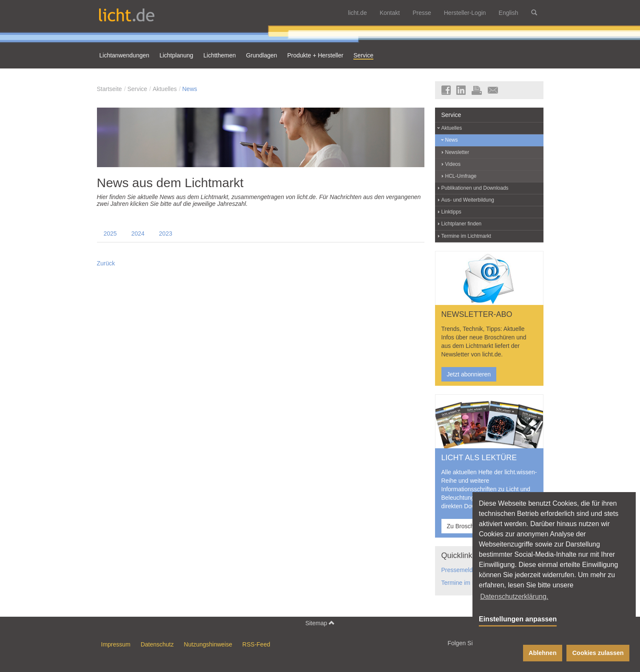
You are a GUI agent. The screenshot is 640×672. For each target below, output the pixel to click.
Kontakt (390, 13)
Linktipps (451, 212)
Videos (453, 164)
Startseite (110, 89)
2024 (138, 233)
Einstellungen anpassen (518, 619)
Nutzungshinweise (208, 644)
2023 (166, 233)
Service (137, 89)
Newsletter (457, 152)
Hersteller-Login (465, 13)
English (509, 13)
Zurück (106, 263)
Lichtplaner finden (462, 224)
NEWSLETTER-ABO (477, 314)
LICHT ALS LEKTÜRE (479, 458)
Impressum (116, 644)
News (189, 89)
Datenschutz (157, 644)
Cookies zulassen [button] (598, 653)
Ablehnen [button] (543, 653)
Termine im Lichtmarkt (466, 236)
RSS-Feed (256, 644)
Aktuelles (165, 89)
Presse (422, 13)
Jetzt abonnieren (469, 374)
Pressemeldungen (465, 570)
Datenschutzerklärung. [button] (514, 597)
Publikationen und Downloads (475, 188)
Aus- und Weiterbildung (468, 200)
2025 (110, 233)
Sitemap (320, 623)
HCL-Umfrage (461, 176)
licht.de (357, 13)
